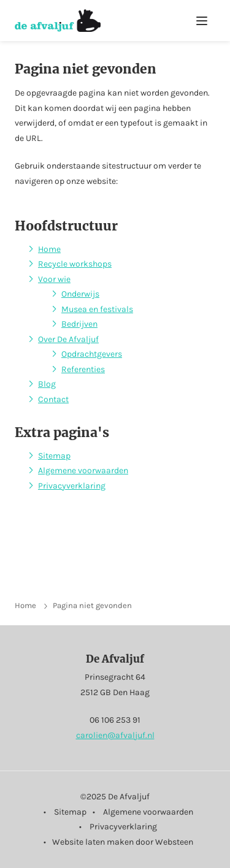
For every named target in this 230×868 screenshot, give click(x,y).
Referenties (83, 369)
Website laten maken (93, 842)
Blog (47, 384)
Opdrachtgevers (92, 354)
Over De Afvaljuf (68, 339)
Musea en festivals (97, 309)
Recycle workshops (75, 264)
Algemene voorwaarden (83, 470)
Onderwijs (80, 294)
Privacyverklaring (72, 486)
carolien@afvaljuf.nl (115, 735)
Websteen (174, 842)
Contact (53, 399)
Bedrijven (79, 324)
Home (49, 249)
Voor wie (54, 279)
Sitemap (54, 456)
